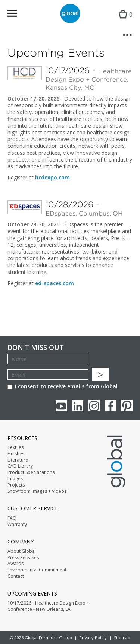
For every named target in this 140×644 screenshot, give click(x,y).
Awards (15, 564)
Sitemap (122, 637)
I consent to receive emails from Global (63, 386)
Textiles (15, 447)
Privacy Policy (93, 637)
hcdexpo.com (52, 177)
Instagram (94, 406)
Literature (18, 460)
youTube (61, 406)
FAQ (12, 518)
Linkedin (78, 406)
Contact (16, 576)
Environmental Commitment (37, 570)
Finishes (16, 454)
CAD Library (20, 466)
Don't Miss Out (36, 347)
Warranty (17, 525)
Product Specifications (31, 472)
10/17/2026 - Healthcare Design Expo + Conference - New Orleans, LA (48, 606)
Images (15, 479)
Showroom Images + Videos (37, 491)
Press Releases (23, 558)
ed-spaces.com (55, 283)
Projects (16, 485)
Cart (124, 21)
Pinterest (127, 406)
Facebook (111, 406)
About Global (22, 551)
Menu (17, 15)
